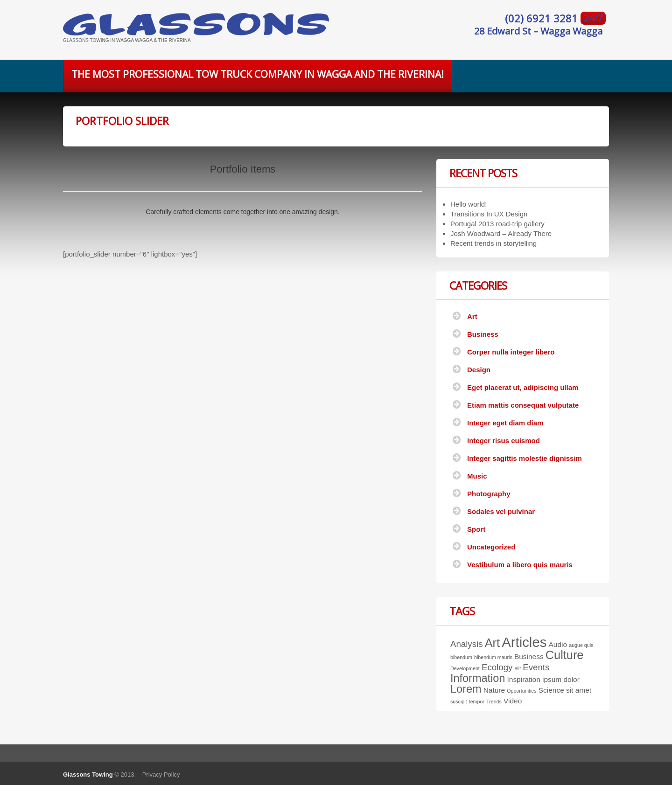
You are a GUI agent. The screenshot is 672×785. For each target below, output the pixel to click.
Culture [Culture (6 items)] (565, 655)
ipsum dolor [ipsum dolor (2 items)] (561, 679)
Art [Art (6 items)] (492, 643)
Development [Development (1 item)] (465, 668)
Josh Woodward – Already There (501, 233)
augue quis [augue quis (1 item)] (581, 645)
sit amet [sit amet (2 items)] (579, 690)
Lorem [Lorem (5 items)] (466, 689)
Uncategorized (491, 547)
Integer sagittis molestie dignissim (525, 458)
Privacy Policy (161, 775)
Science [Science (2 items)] (551, 690)
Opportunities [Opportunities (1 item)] (521, 691)
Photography (489, 494)
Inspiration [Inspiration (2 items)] (524, 679)
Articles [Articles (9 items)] (524, 642)
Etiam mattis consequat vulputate (523, 405)
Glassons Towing (88, 775)
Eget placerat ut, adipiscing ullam (523, 387)
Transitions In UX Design (489, 214)
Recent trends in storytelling (493, 243)
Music (477, 476)
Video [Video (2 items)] (513, 701)
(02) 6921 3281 (543, 18)
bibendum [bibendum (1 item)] (461, 657)
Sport (476, 529)
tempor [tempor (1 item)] (477, 702)
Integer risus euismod (504, 441)
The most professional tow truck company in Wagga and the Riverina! (258, 74)
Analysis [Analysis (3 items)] (466, 644)
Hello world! (469, 204)
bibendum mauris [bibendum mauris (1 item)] (493, 657)
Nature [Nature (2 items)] (494, 690)
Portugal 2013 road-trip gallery (497, 224)
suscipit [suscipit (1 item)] (459, 702)
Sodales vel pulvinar (501, 511)
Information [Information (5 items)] (478, 678)
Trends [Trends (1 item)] (494, 702)
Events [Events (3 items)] (536, 667)
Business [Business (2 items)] (529, 656)
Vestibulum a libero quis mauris (520, 565)
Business (483, 334)
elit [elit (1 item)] (518, 668)
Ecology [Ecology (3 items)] (497, 667)
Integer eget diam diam (505, 423)
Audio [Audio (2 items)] (558, 644)
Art (472, 316)
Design (479, 370)
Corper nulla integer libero (511, 352)
